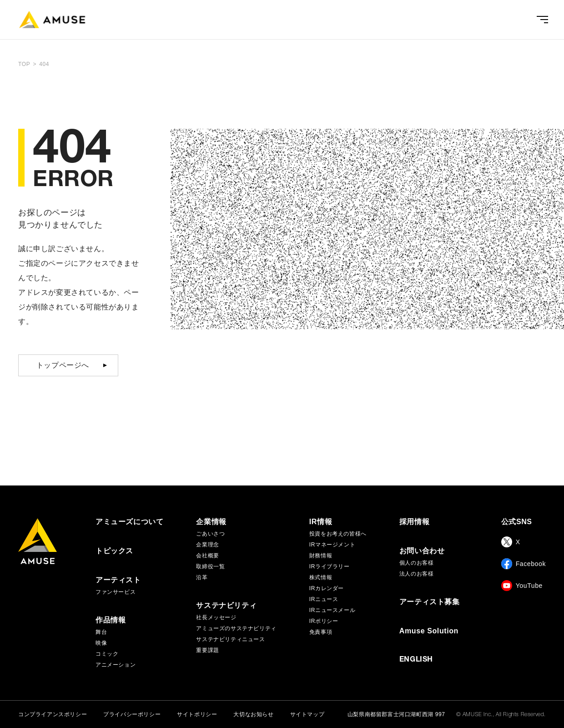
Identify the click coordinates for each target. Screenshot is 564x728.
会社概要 (207, 556)
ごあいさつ (210, 534)
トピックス (114, 551)
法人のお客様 (417, 574)
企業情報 (211, 522)
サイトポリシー (197, 714)
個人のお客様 (417, 563)
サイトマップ (307, 714)
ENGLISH (416, 660)
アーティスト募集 (430, 602)
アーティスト (118, 580)
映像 (101, 643)
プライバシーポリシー (132, 714)
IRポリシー (324, 621)
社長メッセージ (216, 617)
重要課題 (207, 650)
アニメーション (116, 665)
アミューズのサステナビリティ (236, 628)
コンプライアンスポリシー (53, 714)
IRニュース (324, 599)
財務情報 (321, 556)
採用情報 (414, 522)
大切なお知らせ (253, 714)
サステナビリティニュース (230, 639)
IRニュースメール (332, 610)
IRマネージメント (332, 545)
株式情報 (321, 577)
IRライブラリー (330, 566)
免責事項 (321, 632)
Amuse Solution (429, 631)
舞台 (101, 632)
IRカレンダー (327, 588)
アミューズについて (129, 522)
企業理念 (207, 545)
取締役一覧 (210, 566)
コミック (107, 654)
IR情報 (321, 522)
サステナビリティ (226, 606)
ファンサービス (116, 592)
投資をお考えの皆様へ (338, 534)
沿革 (202, 577)
